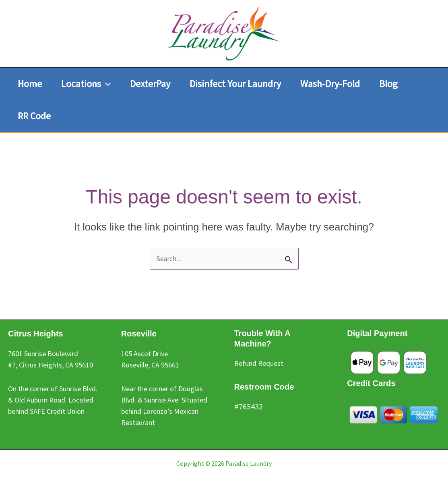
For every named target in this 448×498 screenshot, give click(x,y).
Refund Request (259, 363)
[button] (86, 84)
